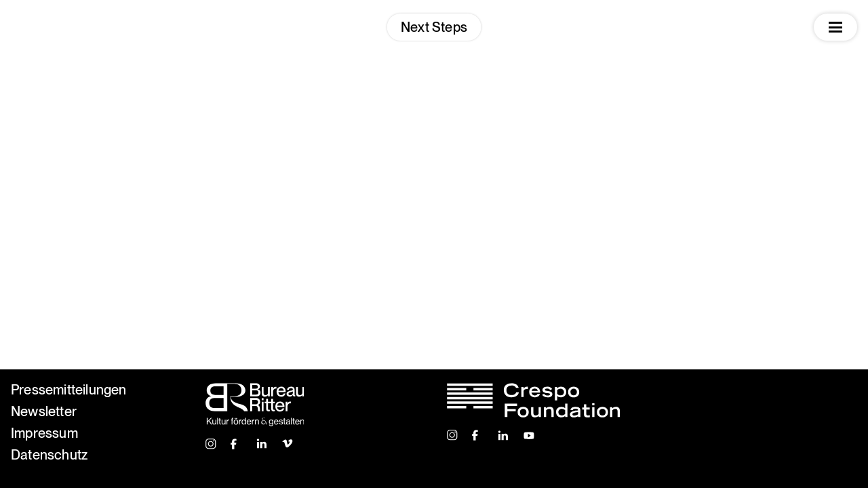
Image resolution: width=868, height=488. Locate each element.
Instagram (212, 444)
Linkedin (262, 444)
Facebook (237, 444)
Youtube (529, 435)
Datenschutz (49, 455)
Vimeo (288, 444)
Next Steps (434, 27)
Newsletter (44, 411)
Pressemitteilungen (69, 390)
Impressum (44, 433)
